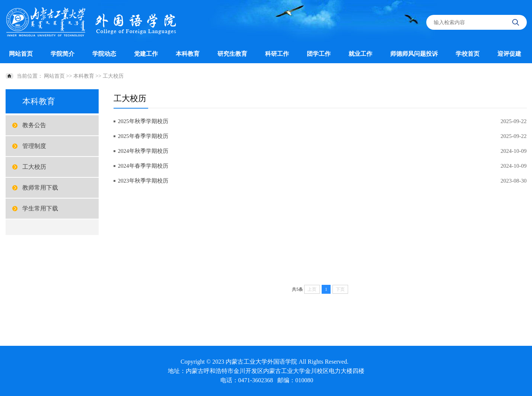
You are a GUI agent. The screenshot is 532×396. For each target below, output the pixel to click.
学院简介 (63, 54)
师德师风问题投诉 (414, 54)
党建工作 (146, 54)
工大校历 (113, 76)
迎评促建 (509, 54)
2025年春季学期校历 (143, 136)
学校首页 (468, 54)
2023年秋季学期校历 (143, 181)
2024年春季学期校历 (143, 166)
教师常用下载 (40, 188)
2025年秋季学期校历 (143, 121)
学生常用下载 (40, 208)
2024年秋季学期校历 (143, 151)
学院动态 (104, 54)
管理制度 (34, 146)
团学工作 (319, 54)
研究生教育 (232, 54)
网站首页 (21, 54)
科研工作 (277, 54)
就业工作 (360, 54)
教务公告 (34, 125)
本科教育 (188, 54)
